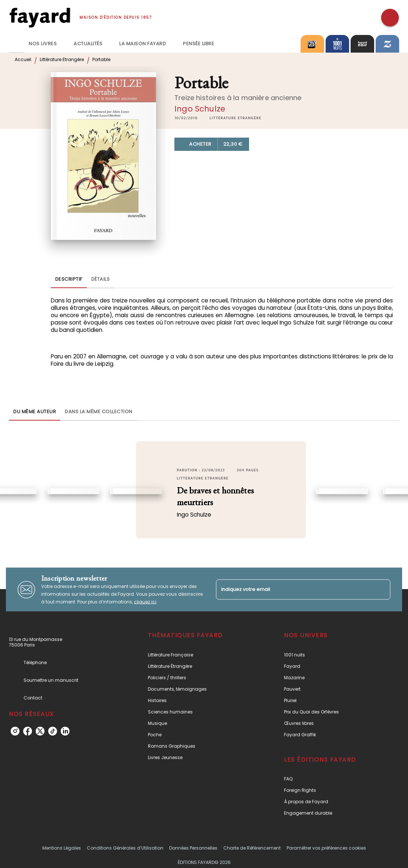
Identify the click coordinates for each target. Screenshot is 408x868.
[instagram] (15, 731)
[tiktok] (53, 731)
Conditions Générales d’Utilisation (125, 848)
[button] (236, 118)
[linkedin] (65, 731)
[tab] (17, 44)
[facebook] (28, 731)
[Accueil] (40, 17)
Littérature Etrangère (62, 59)
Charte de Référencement (252, 848)
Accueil (23, 59)
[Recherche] (390, 18)
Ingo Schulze (200, 109)
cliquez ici (145, 602)
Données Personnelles (193, 848)
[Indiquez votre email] (294, 589)
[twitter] (40, 731)
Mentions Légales (62, 848)
